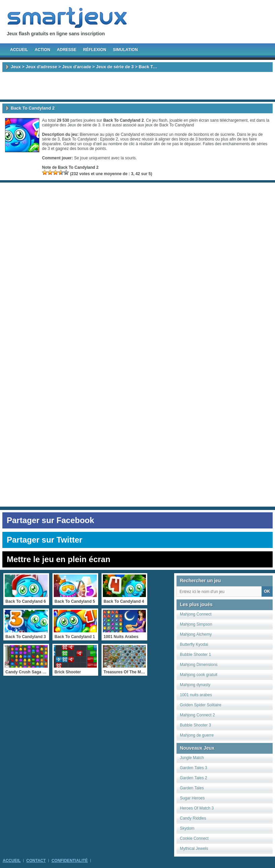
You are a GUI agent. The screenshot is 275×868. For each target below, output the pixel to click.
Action (42, 50)
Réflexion (95, 50)
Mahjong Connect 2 (197, 715)
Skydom (187, 828)
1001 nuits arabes (196, 695)
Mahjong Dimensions (199, 665)
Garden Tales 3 (193, 768)
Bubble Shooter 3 (195, 725)
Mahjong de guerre (197, 735)
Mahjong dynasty (195, 685)
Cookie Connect (194, 838)
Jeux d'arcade (77, 67)
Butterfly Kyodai (194, 644)
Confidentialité (70, 861)
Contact (36, 861)
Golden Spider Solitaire (201, 705)
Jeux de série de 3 (115, 67)
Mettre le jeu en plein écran (58, 559)
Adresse (67, 50)
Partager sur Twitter (45, 540)
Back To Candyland (177, 125)
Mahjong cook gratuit (199, 675)
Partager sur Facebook (50, 520)
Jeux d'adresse (41, 67)
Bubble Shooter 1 (195, 655)
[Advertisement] (137, 86)
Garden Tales (192, 788)
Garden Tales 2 (193, 778)
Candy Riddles (193, 818)
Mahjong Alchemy (196, 634)
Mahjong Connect (196, 614)
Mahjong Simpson (196, 624)
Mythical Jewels (194, 849)
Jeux (16, 67)
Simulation (125, 50)
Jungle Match (192, 758)
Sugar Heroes (192, 798)
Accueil (19, 50)
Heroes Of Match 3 (197, 808)
